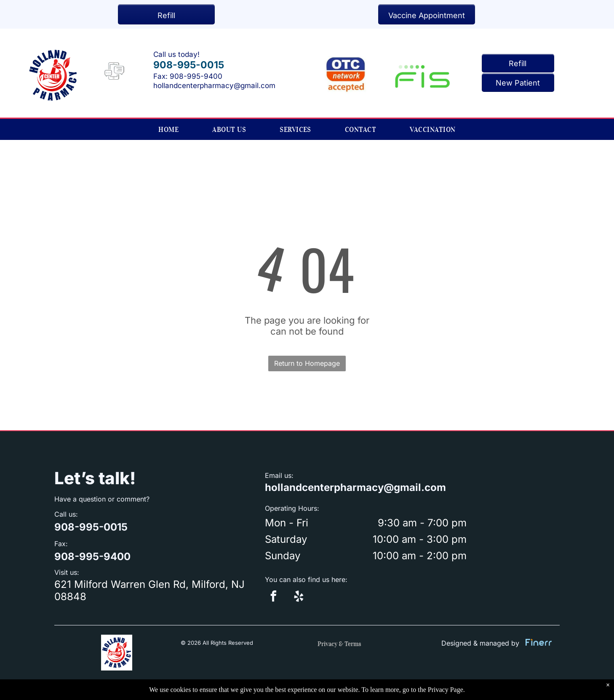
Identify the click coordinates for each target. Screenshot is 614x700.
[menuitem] (168, 129)
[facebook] (273, 597)
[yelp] (299, 597)
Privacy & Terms (339, 644)
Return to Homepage (307, 363)
